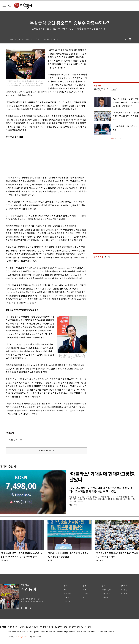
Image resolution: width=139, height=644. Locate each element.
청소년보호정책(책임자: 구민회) (80, 627)
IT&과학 (86, 594)
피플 (84, 597)
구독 (114, 89)
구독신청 (124, 590)
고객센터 (43, 627)
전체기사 (67, 601)
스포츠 (67, 597)
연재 (103, 586)
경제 (84, 586)
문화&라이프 (69, 594)
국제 (84, 590)
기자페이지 (106, 597)
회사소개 (11, 627)
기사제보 (124, 586)
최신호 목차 (106, 590)
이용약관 (50, 627)
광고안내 (124, 594)
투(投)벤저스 (101, 89)
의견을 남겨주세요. (15, 440)
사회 (66, 590)
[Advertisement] (41, 157)
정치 (66, 586)
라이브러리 (106, 594)
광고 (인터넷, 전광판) (23, 627)
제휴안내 (35, 627)
